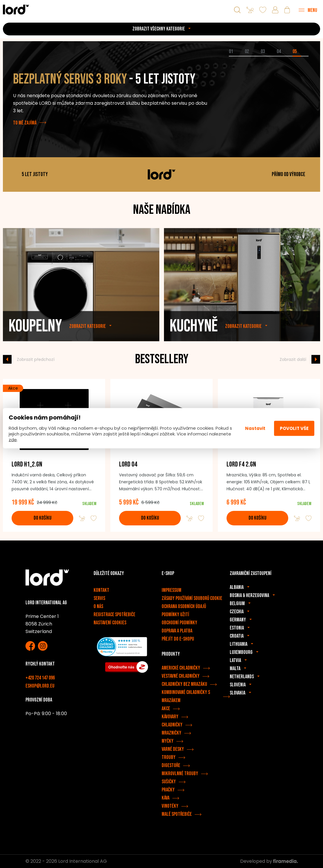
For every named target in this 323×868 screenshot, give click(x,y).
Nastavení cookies (110, 623)
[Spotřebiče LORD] (16, 9)
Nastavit (255, 428)
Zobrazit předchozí (36, 359)
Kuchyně (194, 339)
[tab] (237, 56)
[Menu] (308, 10)
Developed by (269, 861)
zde (13, 440)
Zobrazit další (293, 359)
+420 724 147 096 (40, 678)
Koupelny (35, 339)
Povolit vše (294, 428)
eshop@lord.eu (40, 686)
